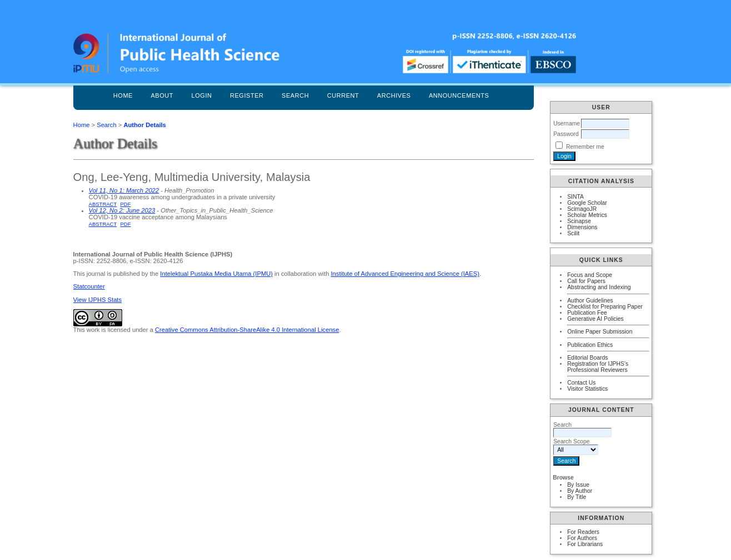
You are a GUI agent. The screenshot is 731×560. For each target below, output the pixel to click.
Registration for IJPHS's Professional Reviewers (598, 367)
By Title (577, 497)
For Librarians (585, 544)
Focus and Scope (590, 275)
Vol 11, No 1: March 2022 (124, 190)
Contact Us (581, 383)
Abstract (103, 204)
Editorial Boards (587, 358)
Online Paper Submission (600, 332)
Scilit (573, 233)
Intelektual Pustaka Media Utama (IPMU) (216, 274)
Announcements (459, 95)
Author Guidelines (590, 301)
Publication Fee (587, 313)
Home (123, 95)
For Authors (582, 538)
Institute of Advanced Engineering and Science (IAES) (405, 274)
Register (247, 95)
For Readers (583, 532)
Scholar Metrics (587, 215)
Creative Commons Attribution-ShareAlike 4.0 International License (247, 330)
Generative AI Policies (595, 319)
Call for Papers (586, 281)
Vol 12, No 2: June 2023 (122, 210)
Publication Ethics (590, 345)
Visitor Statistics (587, 389)
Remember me (585, 147)
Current (343, 95)
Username (567, 123)
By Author (580, 491)
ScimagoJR (582, 209)
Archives (394, 95)
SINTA (575, 197)
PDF (126, 204)
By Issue (578, 485)
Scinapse (579, 221)
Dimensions (582, 227)
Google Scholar (587, 203)
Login (202, 95)
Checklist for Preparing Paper (605, 307)
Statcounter (89, 286)
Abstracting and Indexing (599, 287)
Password (566, 134)
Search (295, 95)
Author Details (144, 125)
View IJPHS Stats (97, 300)
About (162, 95)
